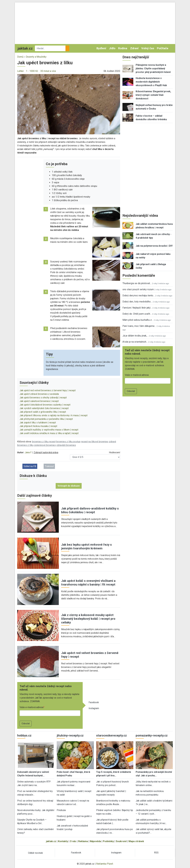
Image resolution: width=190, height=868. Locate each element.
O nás (73, 841)
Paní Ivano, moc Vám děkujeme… (139, 326)
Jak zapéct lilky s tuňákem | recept (38, 423)
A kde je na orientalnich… (135, 342)
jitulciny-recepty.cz (70, 735)
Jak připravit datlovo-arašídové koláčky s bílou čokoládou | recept (90, 510)
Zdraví (134, 48)
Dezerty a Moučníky (36, 57)
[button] (69, 104)
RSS (156, 853)
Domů (20, 57)
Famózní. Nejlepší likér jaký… (137, 308)
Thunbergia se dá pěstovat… (137, 283)
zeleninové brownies (45, 445)
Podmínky (108, 841)
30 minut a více (48, 71)
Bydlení (101, 48)
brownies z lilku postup (68, 442)
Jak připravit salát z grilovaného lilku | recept (43, 412)
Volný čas (148, 48)
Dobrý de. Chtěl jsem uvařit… (137, 314)
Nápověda (95, 841)
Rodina (123, 48)
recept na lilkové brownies (95, 442)
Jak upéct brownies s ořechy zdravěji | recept (43, 398)
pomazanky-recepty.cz (152, 735)
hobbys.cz (24, 735)
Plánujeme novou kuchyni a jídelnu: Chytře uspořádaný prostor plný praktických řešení (153, 69)
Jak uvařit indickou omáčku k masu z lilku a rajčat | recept (49, 433)
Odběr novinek (35, 853)
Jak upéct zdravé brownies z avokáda (39, 394)
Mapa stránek (136, 841)
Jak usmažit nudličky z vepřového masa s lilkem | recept (49, 430)
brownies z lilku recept (44, 442)
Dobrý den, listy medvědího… (137, 302)
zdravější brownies (66, 445)
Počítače (163, 48)
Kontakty (63, 841)
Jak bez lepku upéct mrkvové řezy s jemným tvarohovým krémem (86, 546)
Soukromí (121, 841)
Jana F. (28, 452)
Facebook (94, 702)
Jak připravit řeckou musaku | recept (38, 426)
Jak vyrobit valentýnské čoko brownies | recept (44, 408)
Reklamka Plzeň (105, 864)
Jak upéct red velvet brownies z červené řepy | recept (48, 390)
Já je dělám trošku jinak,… (135, 336)
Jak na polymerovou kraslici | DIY (154, 246)
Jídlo (112, 48)
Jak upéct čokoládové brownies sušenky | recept (45, 405)
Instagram (94, 708)
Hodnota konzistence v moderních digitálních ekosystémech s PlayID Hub (151, 82)
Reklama (83, 841)
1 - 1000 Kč (32, 71)
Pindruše (61, 810)
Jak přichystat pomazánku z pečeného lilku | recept (46, 419)
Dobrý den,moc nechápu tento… (139, 296)
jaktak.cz (51, 841)
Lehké (20, 71)
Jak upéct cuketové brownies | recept (39, 401)
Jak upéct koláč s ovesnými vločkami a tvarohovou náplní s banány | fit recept (88, 583)
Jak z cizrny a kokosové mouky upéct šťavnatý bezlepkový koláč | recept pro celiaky (88, 619)
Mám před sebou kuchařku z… (138, 320)
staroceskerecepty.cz (111, 735)
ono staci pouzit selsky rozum (138, 289)
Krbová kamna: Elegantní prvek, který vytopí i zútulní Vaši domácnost (153, 95)
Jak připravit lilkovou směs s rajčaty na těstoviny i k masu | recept (54, 415)
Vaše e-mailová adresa (31, 707)
